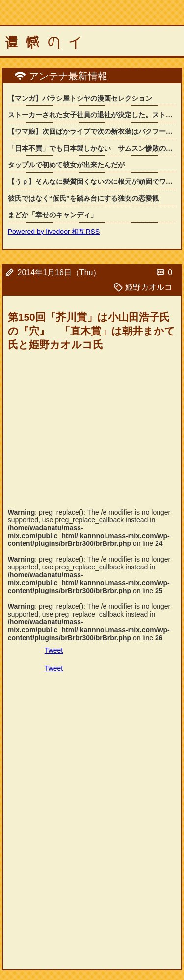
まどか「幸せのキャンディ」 (53, 215)
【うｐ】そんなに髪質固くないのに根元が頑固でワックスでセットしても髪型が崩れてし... (92, 181)
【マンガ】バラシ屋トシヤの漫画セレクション (80, 98)
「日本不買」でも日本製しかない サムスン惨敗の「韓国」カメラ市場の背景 (92, 148)
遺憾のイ (47, 43)
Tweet (54, 650)
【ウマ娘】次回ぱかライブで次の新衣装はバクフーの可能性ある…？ (92, 131)
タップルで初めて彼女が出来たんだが (66, 165)
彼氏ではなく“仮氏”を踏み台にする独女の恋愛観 (83, 198)
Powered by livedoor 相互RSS (54, 232)
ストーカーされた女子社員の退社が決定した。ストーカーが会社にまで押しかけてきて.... (92, 115)
